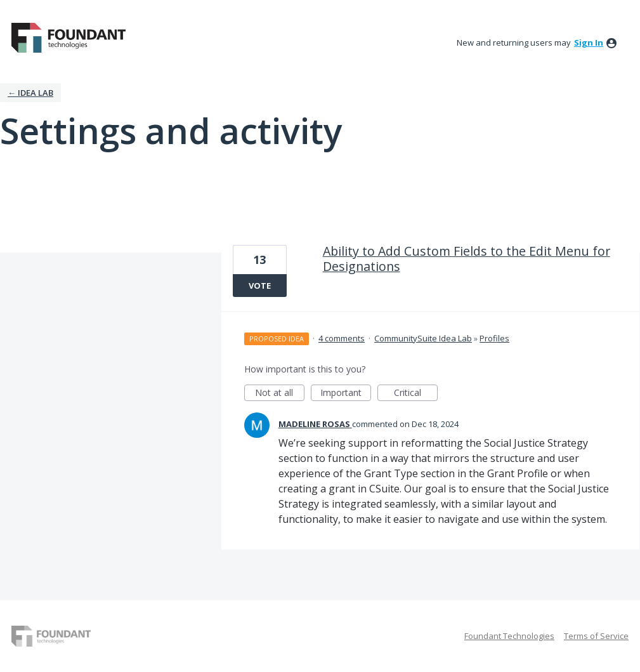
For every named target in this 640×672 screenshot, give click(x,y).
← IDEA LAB (30, 93)
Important (346, 394)
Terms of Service (596, 636)
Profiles (494, 338)
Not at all (280, 394)
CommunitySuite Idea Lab (423, 338)
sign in (589, 43)
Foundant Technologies (509, 636)
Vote (260, 286)
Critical (416, 394)
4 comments (342, 338)
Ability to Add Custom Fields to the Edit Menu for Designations (467, 259)
